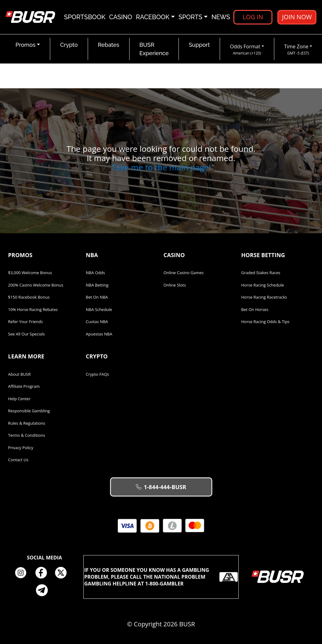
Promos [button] (26, 45)
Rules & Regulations (27, 423)
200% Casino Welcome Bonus (36, 285)
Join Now (297, 17)
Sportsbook (85, 17)
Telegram (44, 590)
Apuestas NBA (99, 334)
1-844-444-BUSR (161, 487)
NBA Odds (95, 273)
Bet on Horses (255, 309)
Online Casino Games (184, 273)
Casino (121, 17)
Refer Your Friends (25, 322)
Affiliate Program (24, 386)
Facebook (43, 573)
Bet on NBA (97, 297)
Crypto (69, 45)
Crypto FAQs (97, 374)
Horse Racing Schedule (262, 285)
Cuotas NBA (97, 322)
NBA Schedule (99, 309)
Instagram (23, 573)
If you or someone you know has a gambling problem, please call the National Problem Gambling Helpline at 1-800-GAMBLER (161, 577)
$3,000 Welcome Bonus (30, 273)
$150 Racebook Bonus (29, 297)
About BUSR (19, 374)
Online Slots (175, 285)
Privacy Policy (21, 448)
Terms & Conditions (26, 435)
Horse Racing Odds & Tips (265, 322)
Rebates (109, 45)
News (221, 17)
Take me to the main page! (161, 167)
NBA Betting (97, 285)
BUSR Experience (154, 49)
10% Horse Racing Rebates (33, 309)
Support (199, 45)
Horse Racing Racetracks (264, 297)
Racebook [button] (153, 17)
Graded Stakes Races (261, 273)
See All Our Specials (26, 334)
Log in (253, 17)
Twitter (63, 573)
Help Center (19, 399)
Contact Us (18, 460)
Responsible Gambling (29, 411)
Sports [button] (190, 17)
